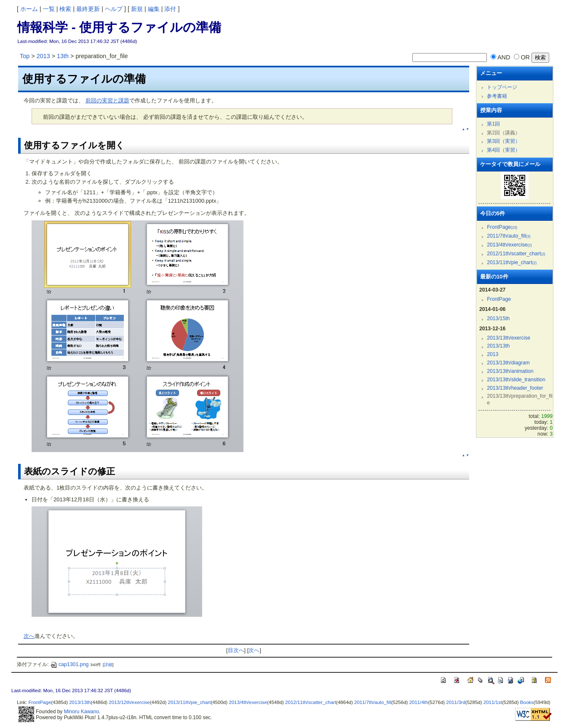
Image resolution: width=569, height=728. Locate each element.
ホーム (29, 9)
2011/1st (493, 702)
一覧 (49, 9)
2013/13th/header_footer (515, 388)
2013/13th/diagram (508, 363)
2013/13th (498, 346)
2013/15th (498, 318)
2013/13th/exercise (509, 338)
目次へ (236, 650)
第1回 (493, 124)
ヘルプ (114, 9)
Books (527, 702)
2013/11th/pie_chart (512, 262)
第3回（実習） (504, 141)
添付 (170, 9)
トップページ (502, 87)
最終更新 (88, 9)
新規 (137, 9)
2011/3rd (455, 702)
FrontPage (502, 227)
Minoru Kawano (81, 712)
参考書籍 (497, 96)
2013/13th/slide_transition (516, 380)
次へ (29, 636)
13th (63, 56)
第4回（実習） (504, 150)
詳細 (108, 665)
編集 (154, 9)
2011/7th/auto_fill (509, 236)
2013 (43, 56)
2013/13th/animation (510, 371)
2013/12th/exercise (129, 702)
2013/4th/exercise (509, 245)
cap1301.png (69, 664)
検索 (65, 9)
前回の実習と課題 (107, 100)
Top (25, 56)
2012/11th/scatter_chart (516, 254)
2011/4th (419, 702)
